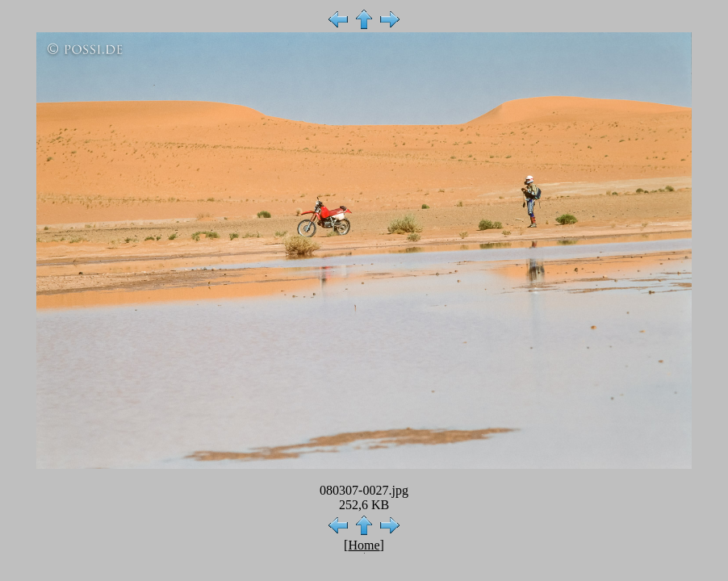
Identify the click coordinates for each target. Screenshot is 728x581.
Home (364, 545)
